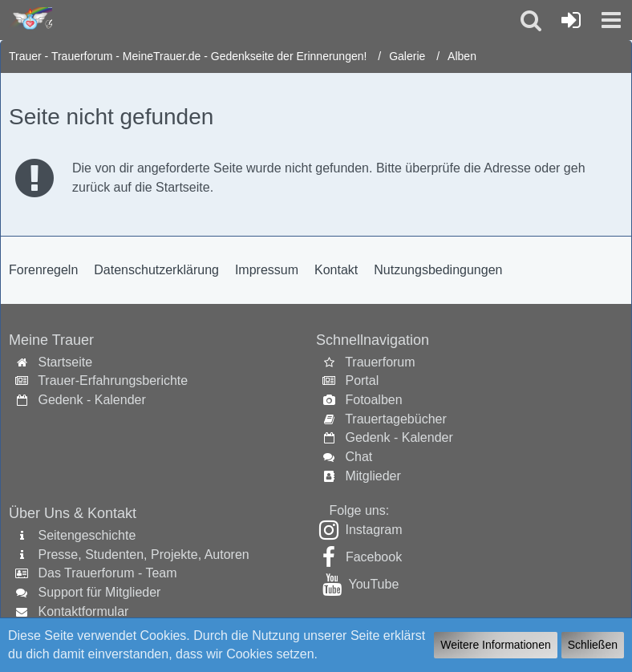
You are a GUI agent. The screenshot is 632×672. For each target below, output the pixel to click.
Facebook (374, 557)
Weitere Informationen (495, 645)
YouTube (373, 584)
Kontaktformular (83, 611)
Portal (362, 381)
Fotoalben (373, 400)
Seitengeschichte (87, 535)
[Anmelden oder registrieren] (571, 20)
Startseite (65, 362)
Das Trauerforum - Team (107, 573)
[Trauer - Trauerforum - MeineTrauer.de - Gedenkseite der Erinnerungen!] (30, 19)
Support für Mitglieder (99, 592)
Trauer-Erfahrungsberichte (113, 381)
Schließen (593, 645)
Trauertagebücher (396, 419)
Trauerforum (380, 362)
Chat (359, 457)
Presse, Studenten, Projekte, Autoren (143, 555)
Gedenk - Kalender (91, 400)
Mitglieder (373, 476)
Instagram (373, 530)
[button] (611, 20)
